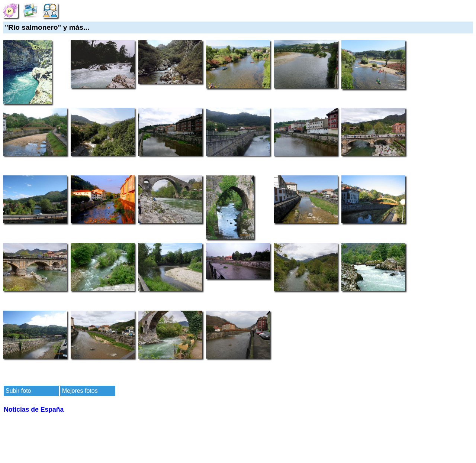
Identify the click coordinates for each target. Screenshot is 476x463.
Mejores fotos (80, 391)
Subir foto (18, 391)
